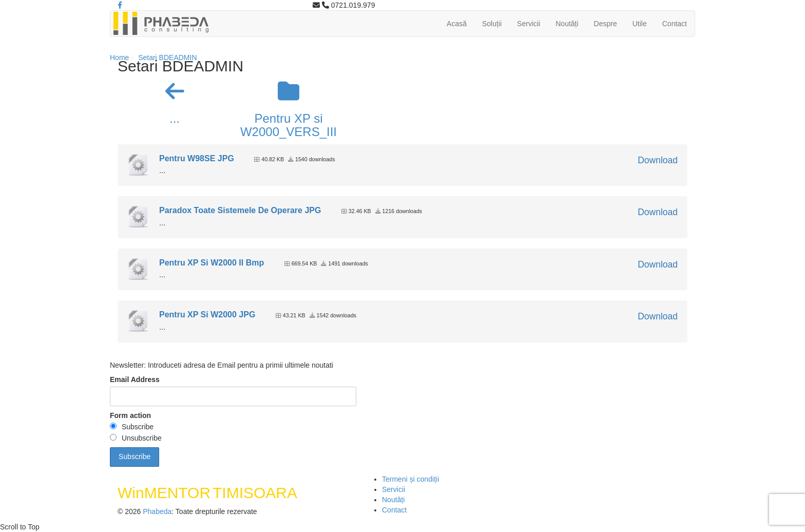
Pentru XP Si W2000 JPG (207, 315)
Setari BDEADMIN (167, 58)
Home (119, 58)
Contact (675, 24)
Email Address (135, 379)
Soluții (492, 24)
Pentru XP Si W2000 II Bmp (212, 263)
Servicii (529, 24)
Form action (130, 415)
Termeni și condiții (410, 479)
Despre (606, 24)
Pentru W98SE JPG (197, 158)
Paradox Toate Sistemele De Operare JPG (240, 210)
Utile (640, 24)
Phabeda (157, 511)
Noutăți (567, 24)
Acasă (457, 24)
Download (658, 160)
